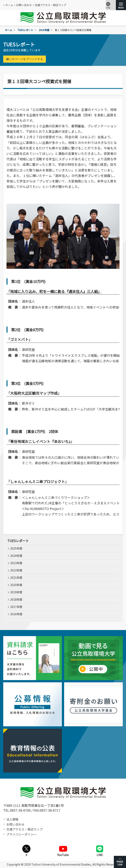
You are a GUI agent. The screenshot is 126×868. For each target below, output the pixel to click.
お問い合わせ (24, 5)
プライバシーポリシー (22, 834)
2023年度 (16, 563)
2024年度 (16, 556)
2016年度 (44, 30)
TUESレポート (25, 30)
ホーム (9, 5)
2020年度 (16, 585)
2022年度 (16, 570)
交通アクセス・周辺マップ (50, 5)
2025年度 (16, 548)
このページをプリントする (25, 59)
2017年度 (16, 607)
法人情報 (12, 819)
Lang (108, 5)
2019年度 (16, 592)
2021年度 (16, 578)
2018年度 (16, 599)
